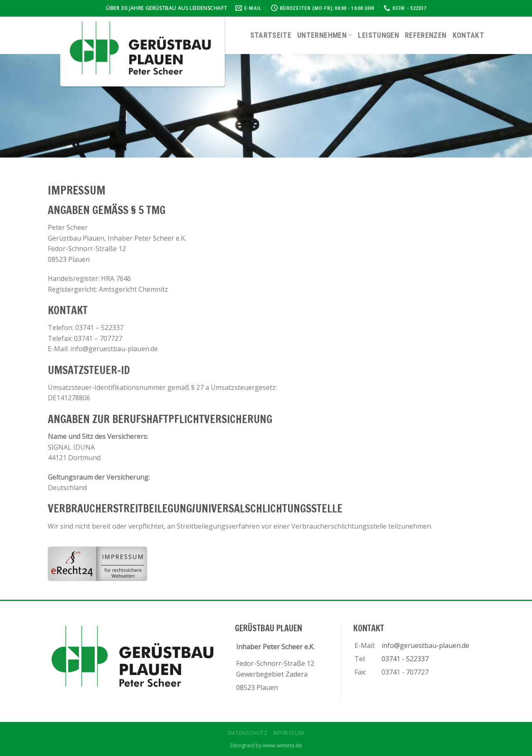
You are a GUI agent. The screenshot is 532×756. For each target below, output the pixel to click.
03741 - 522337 (405, 659)
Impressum (289, 733)
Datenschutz (248, 733)
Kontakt (468, 35)
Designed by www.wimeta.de (266, 745)
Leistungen (378, 35)
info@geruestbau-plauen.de (425, 645)
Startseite (271, 35)
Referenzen (426, 35)
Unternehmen (325, 35)
